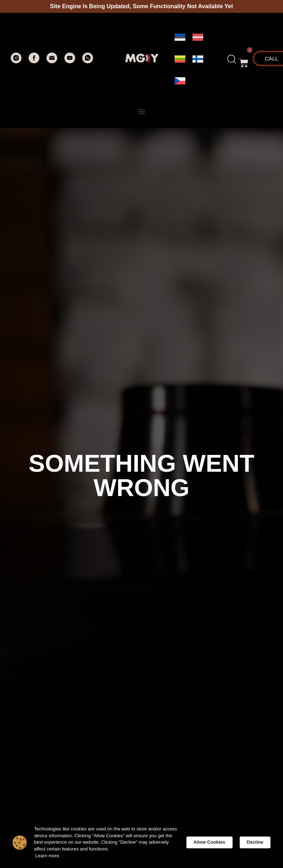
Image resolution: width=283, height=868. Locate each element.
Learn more (56, 857)
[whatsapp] (88, 61)
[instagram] (16, 61)
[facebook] (34, 61)
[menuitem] (180, 37)
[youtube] (70, 61)
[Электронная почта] (52, 61)
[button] (244, 59)
